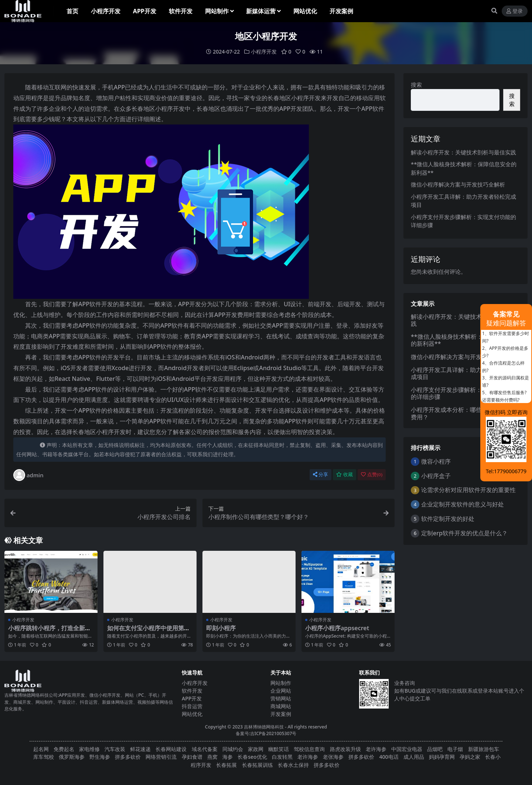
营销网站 (281, 698)
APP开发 (192, 698)
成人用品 (414, 757)
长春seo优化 (252, 757)
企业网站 (281, 691)
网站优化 (192, 714)
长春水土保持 (293, 764)
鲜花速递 (140, 749)
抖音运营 (192, 706)
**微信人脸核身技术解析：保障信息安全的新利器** (464, 340)
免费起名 (64, 749)
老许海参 (376, 749)
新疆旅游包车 (484, 749)
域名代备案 (205, 749)
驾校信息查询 (309, 749)
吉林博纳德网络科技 (264, 727)
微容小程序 (436, 461)
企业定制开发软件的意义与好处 (463, 504)
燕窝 (212, 757)
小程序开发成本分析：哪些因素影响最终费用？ (464, 413)
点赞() (372, 475)
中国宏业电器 (407, 749)
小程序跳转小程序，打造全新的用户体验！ (50, 632)
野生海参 (100, 757)
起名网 (41, 749)
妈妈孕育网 (442, 757)
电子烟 (455, 749)
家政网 (256, 749)
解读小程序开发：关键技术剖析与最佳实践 (463, 152)
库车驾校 (44, 757)
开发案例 (281, 714)
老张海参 (333, 757)
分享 (320, 475)
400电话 (389, 757)
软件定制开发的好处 (448, 519)
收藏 (345, 475)
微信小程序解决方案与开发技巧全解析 (458, 184)
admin (28, 475)
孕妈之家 (470, 757)
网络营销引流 (161, 757)
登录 (515, 11)
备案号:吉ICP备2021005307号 (266, 733)
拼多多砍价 (128, 757)
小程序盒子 (436, 475)
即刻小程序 (221, 628)
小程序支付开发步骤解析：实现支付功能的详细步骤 (464, 393)
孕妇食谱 (192, 757)
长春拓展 (226, 764)
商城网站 (281, 706)
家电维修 (89, 749)
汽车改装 (115, 749)
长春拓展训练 (258, 764)
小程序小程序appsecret (337, 628)
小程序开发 (264, 52)
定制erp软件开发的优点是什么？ (464, 533)
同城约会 (233, 749)
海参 (228, 757)
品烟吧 (435, 749)
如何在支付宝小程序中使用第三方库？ (149, 632)
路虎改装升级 (345, 749)
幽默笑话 (279, 749)
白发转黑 (282, 757)
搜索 (416, 85)
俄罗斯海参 (72, 757)
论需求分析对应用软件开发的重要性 (468, 490)
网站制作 (281, 683)
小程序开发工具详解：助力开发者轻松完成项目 (464, 373)
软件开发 (192, 691)
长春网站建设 (171, 749)
